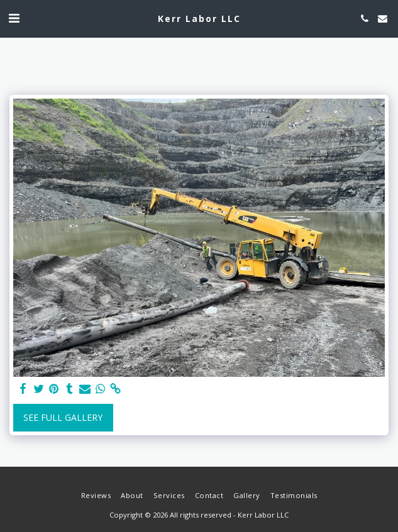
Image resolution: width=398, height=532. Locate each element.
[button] (14, 18)
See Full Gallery (63, 417)
